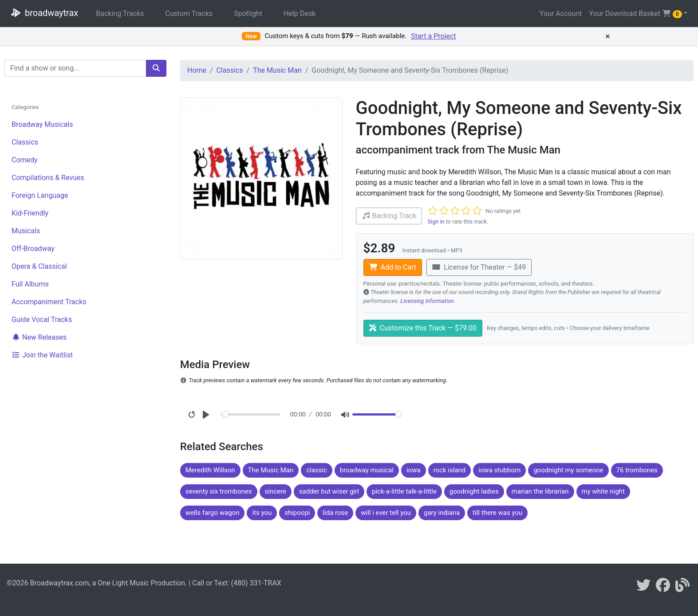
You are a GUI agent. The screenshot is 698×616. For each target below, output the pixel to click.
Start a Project (434, 36)
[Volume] (377, 414)
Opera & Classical (39, 266)
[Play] (206, 415)
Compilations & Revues (48, 178)
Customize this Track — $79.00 (423, 328)
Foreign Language (40, 195)
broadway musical (367, 470)
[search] (156, 68)
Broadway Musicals (42, 124)
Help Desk (300, 14)
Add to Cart (393, 267)
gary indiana (442, 513)
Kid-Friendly (30, 213)
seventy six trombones (219, 491)
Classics (25, 142)
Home (197, 70)
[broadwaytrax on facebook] (663, 588)
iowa (414, 470)
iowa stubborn (499, 470)
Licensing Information (427, 301)
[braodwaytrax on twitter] (643, 588)
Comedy (25, 160)
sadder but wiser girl (329, 491)
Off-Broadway (33, 249)
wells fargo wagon (213, 513)
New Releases (39, 337)
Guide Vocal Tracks (42, 320)
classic (317, 470)
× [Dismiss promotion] (607, 36)
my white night (603, 491)
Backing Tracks (120, 14)
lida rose (335, 513)
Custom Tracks (189, 14)
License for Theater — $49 (479, 267)
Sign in (436, 222)
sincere (276, 491)
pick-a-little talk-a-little (404, 491)
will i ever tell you (386, 513)
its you (262, 513)
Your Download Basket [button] (635, 14)
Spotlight (248, 14)
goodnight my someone (568, 470)
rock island (450, 470)
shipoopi (297, 513)
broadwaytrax (43, 12)
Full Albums (30, 284)
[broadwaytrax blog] (682, 588)
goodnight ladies (474, 491)
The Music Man (277, 70)
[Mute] (345, 415)
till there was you (497, 513)
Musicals (26, 231)
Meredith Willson (210, 470)
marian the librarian (540, 491)
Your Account (561, 14)
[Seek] (251, 414)
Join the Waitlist (42, 355)
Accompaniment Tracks (49, 302)
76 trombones (637, 470)
